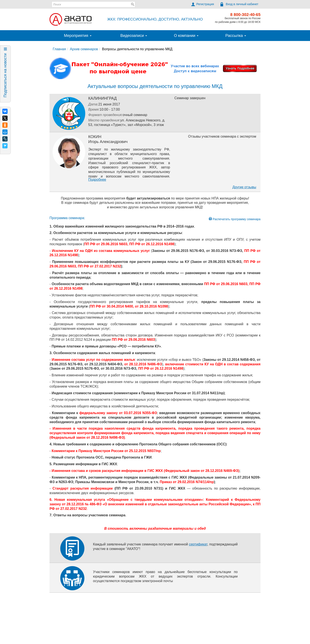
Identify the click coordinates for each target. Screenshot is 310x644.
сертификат (198, 544)
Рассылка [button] (236, 36)
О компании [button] (186, 36)
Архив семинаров (84, 49)
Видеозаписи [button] (134, 36)
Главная (59, 49)
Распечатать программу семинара (235, 219)
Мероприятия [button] (78, 36)
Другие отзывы (244, 187)
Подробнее (97, 180)
